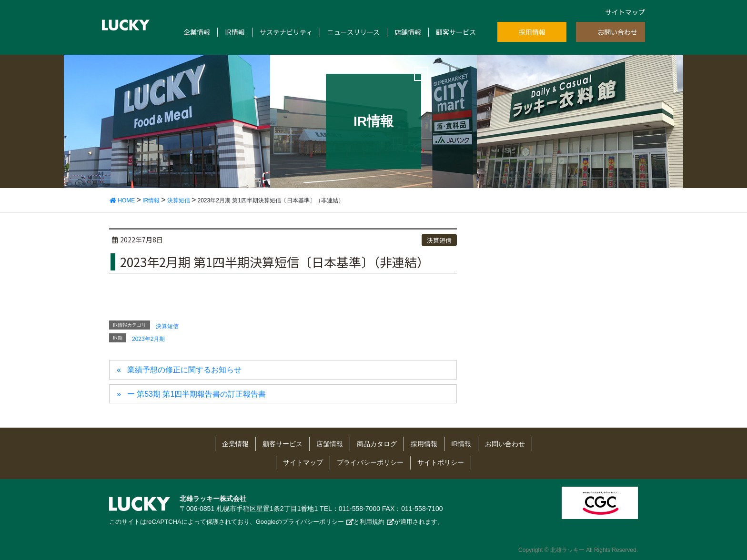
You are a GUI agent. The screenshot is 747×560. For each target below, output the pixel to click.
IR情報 (235, 32)
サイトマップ (625, 12)
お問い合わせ (617, 32)
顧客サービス (456, 32)
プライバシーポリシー (370, 462)
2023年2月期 (148, 339)
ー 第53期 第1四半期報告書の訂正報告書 (197, 394)
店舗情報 (408, 32)
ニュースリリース (353, 32)
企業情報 (197, 32)
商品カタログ (377, 444)
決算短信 (439, 240)
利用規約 (372, 522)
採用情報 (532, 32)
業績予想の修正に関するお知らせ (184, 370)
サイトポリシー (441, 462)
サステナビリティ (286, 32)
